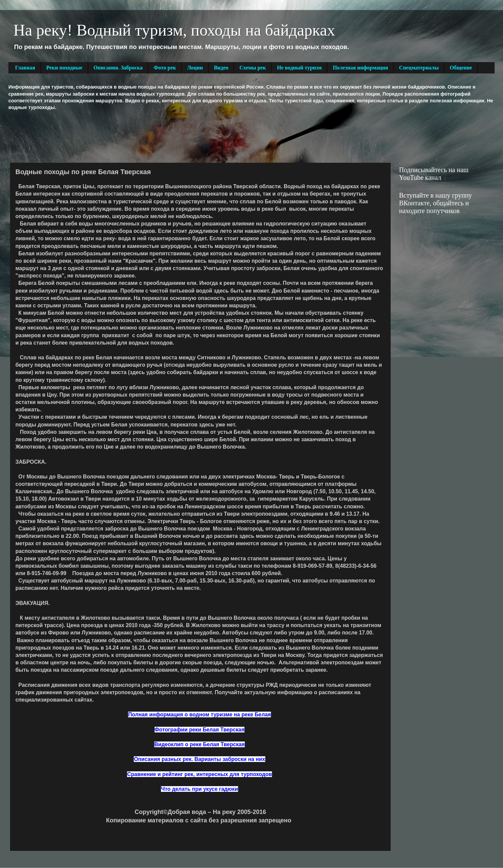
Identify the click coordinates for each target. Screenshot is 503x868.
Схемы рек (253, 68)
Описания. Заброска (118, 68)
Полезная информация (360, 68)
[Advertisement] (130, 136)
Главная (25, 68)
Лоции (195, 68)
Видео (221, 68)
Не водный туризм (299, 68)
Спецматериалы (419, 68)
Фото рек (165, 68)
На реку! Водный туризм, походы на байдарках (174, 30)
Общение (461, 68)
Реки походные (64, 68)
